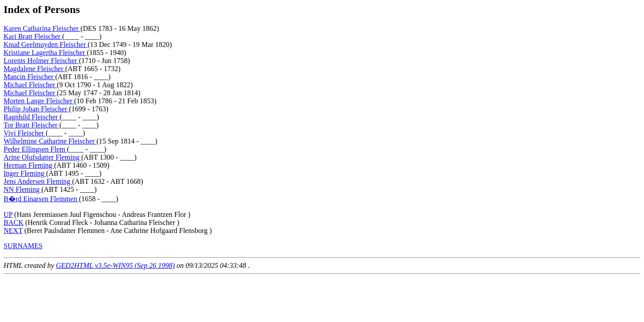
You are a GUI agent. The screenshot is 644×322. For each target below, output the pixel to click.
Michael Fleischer (30, 85)
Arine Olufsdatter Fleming (42, 157)
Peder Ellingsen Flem (35, 149)
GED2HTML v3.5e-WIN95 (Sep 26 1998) (115, 265)
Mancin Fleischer (30, 77)
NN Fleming (22, 189)
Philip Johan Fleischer (36, 109)
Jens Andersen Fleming (38, 181)
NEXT (13, 231)
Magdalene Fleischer (34, 69)
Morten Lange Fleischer (39, 101)
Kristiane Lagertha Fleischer (45, 53)
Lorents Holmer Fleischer (41, 61)
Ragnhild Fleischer (32, 117)
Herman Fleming (29, 165)
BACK (13, 222)
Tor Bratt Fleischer (32, 125)
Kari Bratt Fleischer (33, 36)
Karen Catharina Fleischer (42, 28)
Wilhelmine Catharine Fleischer (50, 141)
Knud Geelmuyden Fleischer (46, 44)
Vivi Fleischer (25, 133)
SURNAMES (23, 246)
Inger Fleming (25, 173)
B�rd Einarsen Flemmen (41, 199)
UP (8, 214)
